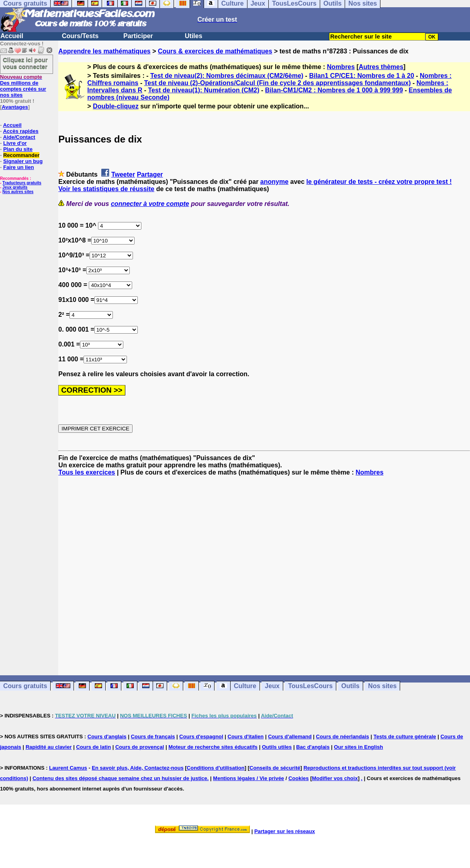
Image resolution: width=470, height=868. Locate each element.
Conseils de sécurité (275, 768)
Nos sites (382, 686)
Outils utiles (277, 747)
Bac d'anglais (313, 747)
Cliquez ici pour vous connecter (25, 63)
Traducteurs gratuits (22, 183)
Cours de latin (93, 747)
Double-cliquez (116, 106)
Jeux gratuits (15, 187)
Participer (138, 36)
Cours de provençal (140, 747)
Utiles (194, 36)
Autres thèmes (381, 67)
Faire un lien (19, 167)
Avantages (15, 107)
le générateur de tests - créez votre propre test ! (379, 182)
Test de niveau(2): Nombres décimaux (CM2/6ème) (227, 76)
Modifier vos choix (335, 778)
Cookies (299, 778)
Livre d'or (15, 143)
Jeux (272, 686)
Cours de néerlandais (343, 737)
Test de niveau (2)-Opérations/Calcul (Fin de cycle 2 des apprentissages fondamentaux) (278, 83)
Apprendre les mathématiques (104, 51)
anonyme (274, 182)
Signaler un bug (23, 161)
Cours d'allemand (290, 737)
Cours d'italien (246, 737)
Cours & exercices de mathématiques (215, 51)
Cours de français (153, 737)
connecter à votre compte (150, 204)
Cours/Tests (80, 36)
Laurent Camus (68, 768)
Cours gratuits (25, 686)
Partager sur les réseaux (285, 831)
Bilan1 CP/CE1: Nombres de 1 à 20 (361, 76)
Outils (350, 686)
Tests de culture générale (405, 737)
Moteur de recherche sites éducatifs (213, 747)
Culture (245, 686)
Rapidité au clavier (49, 747)
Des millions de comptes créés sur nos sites (23, 86)
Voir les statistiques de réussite (106, 189)
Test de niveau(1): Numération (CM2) (204, 90)
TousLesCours (310, 686)
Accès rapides (20, 131)
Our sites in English (358, 747)
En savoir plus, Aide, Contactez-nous (138, 768)
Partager (150, 174)
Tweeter (123, 174)
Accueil (12, 36)
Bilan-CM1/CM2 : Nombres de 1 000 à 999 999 (334, 90)
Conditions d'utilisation (216, 768)
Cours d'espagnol (201, 737)
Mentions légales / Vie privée (248, 778)
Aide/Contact (19, 137)
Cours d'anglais (107, 737)
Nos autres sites (18, 192)
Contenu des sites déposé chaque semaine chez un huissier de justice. (121, 778)
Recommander (21, 155)
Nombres (341, 67)
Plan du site (18, 149)
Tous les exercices (87, 472)
